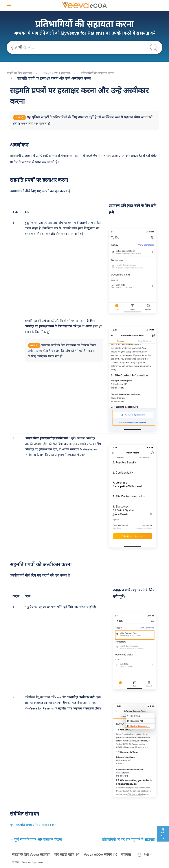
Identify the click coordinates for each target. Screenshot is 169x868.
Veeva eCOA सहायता (56, 73)
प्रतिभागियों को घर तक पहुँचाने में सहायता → (130, 839)
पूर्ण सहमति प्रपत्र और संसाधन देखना (34, 825)
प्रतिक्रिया (163, 834)
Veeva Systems (33, 862)
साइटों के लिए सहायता (19, 73)
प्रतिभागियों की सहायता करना (98, 73)
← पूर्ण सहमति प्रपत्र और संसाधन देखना (36, 839)
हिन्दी (145, 855)
